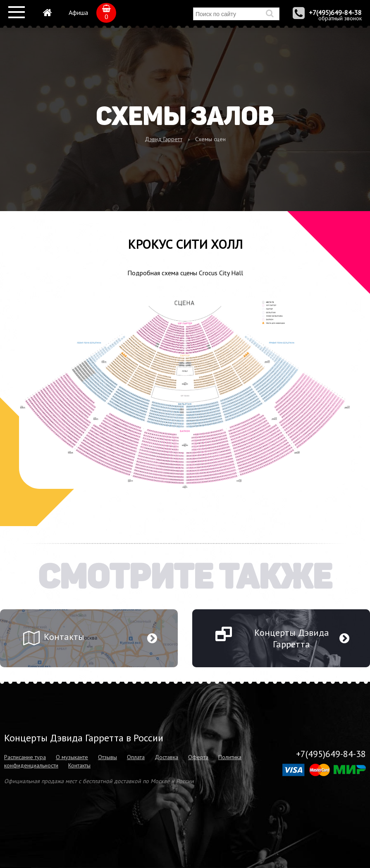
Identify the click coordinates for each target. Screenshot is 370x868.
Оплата (136, 757)
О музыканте (72, 757)
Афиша (78, 12)
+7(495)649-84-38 (335, 12)
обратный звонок (340, 18)
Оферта (198, 757)
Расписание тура (25, 757)
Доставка (166, 757)
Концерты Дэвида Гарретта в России (84, 738)
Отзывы (107, 757)
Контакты (79, 765)
